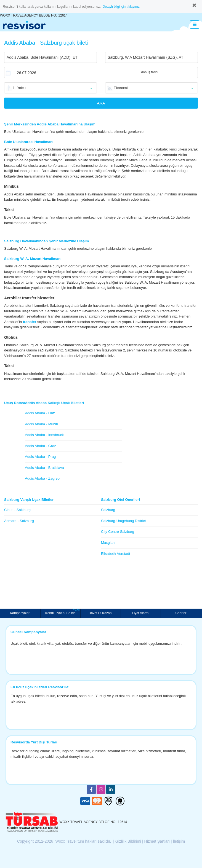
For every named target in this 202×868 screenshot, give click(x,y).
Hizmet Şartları (157, 841)
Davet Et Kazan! (101, 613)
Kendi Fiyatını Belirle (63, 612)
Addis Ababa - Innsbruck (44, 435)
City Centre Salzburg (118, 532)
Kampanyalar (20, 613)
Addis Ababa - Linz (40, 413)
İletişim (179, 841)
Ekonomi (121, 88)
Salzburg (108, 510)
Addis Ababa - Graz (40, 446)
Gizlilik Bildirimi (128, 841)
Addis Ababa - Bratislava (44, 468)
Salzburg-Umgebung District (123, 521)
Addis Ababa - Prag (40, 457)
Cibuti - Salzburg (17, 510)
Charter (181, 613)
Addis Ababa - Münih (41, 424)
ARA (101, 103)
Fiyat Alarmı (141, 613)
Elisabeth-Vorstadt (116, 554)
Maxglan (108, 543)
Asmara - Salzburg (19, 521)
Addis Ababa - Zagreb (42, 478)
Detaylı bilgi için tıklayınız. (122, 7)
